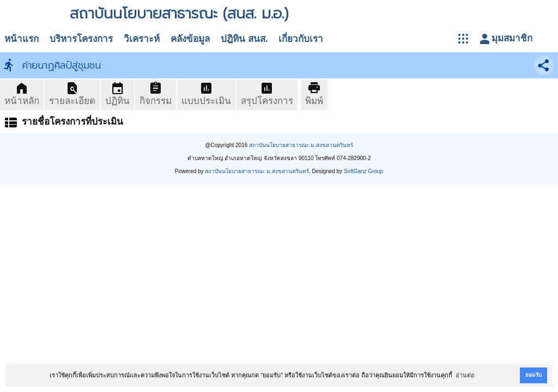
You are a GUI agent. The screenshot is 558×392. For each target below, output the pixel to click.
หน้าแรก (22, 39)
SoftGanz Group (363, 171)
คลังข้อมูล (190, 39)
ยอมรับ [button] (533, 375)
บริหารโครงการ (81, 39)
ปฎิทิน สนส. (244, 39)
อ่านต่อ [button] (465, 375)
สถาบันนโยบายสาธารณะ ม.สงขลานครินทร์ (301, 145)
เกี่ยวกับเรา (301, 39)
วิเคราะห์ (142, 39)
